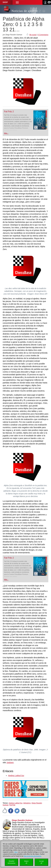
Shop (5, 2)
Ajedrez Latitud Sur (16, 776)
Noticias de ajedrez (25, 11)
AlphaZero (27, 803)
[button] (17, 2)
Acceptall (41, 862)
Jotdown (10, 763)
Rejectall (26, 862)
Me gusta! (33, 35)
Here (16, 852)
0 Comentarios (43, 35)
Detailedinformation (12, 862)
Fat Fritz (12, 805)
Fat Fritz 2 (9, 112)
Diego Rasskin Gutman (22, 820)
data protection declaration (33, 856)
